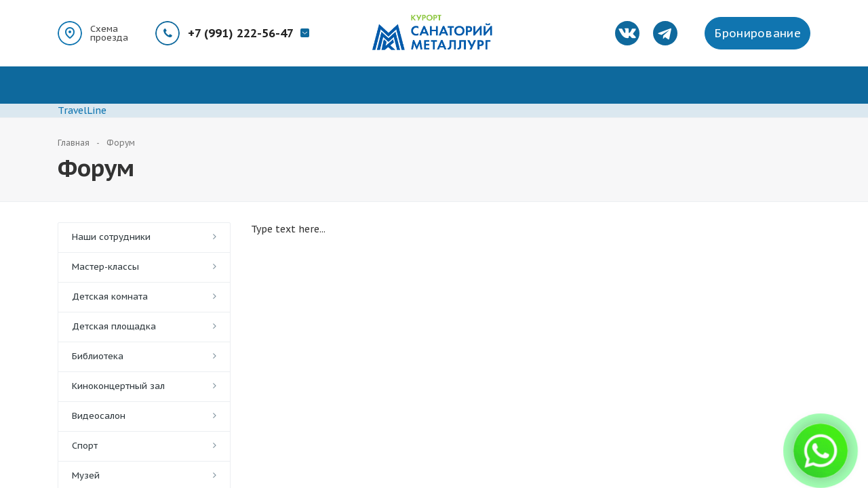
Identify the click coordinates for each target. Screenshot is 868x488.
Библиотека (98, 356)
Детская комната (110, 297)
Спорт (85, 446)
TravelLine (82, 110)
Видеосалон (99, 416)
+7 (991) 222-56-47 (241, 33)
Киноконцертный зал (118, 386)
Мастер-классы (105, 267)
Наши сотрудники (111, 237)
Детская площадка (114, 326)
